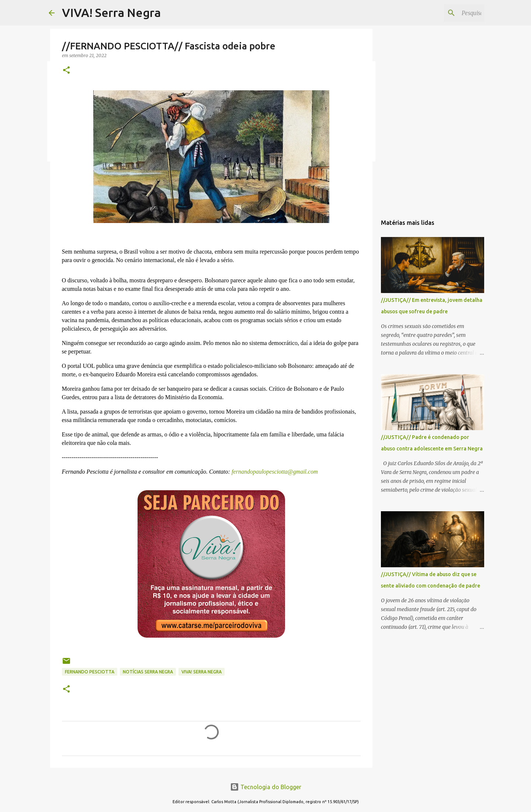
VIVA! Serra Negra (111, 13)
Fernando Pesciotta (90, 672)
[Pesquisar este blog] (445, 13)
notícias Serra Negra (148, 672)
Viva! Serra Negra (202, 672)
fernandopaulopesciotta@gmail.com (274, 472)
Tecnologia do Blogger (266, 787)
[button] (66, 71)
